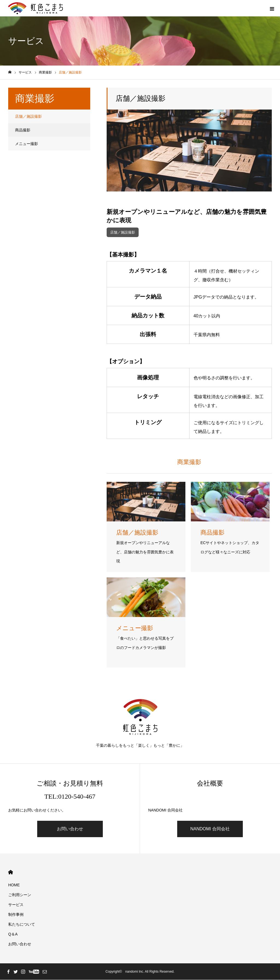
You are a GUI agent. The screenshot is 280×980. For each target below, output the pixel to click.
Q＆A (13, 934)
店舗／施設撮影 (124, 233)
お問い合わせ (70, 829)
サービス (16, 905)
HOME (11, 873)
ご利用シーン (20, 895)
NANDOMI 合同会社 (210, 829)
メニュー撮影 (27, 144)
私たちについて (22, 925)
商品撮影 (23, 130)
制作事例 (16, 915)
